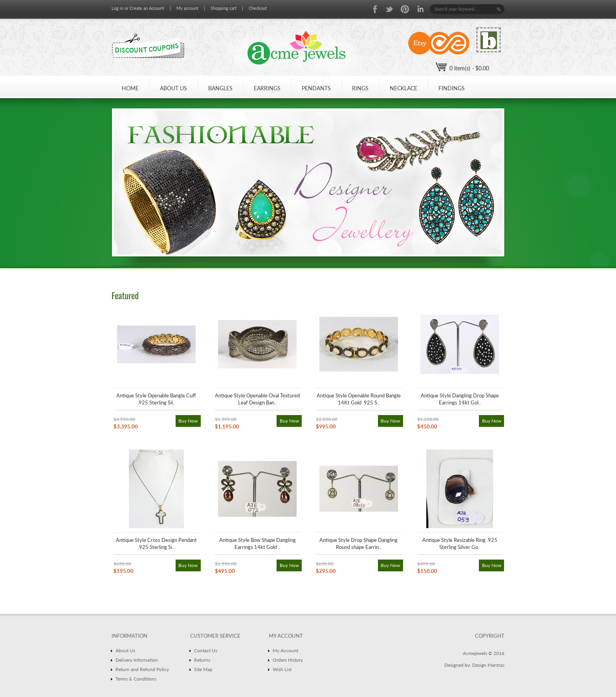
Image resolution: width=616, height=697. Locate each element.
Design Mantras (488, 665)
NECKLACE (403, 88)
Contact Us (206, 650)
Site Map (203, 669)
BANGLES (220, 88)
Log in (117, 8)
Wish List (282, 669)
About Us (125, 650)
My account (187, 8)
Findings (452, 88)
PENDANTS (316, 88)
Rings (360, 88)
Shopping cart (224, 8)
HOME (130, 88)
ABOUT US (173, 88)
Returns (202, 660)
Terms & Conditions (136, 679)
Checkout (258, 8)
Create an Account (147, 8)
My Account (285, 650)
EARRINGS (267, 88)
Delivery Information (137, 660)
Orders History (288, 660)
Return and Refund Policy (142, 669)
